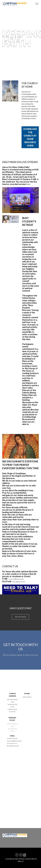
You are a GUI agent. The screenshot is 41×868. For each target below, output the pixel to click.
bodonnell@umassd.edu (16, 579)
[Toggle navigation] (37, 4)
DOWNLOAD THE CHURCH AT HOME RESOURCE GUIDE (30, 137)
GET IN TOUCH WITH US (21, 647)
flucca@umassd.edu (19, 582)
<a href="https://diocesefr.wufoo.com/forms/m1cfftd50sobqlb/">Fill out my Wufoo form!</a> (20, 784)
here (28, 184)
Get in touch (20, 617)
